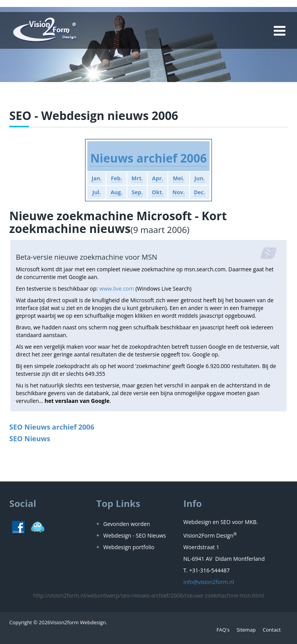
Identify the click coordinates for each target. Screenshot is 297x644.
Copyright (21, 622)
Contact (272, 630)
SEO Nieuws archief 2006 (52, 427)
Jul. (97, 192)
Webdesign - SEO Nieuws (135, 535)
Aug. (117, 192)
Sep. (137, 192)
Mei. (179, 178)
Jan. (97, 178)
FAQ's (223, 630)
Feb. (117, 178)
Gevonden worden (127, 524)
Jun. (200, 178)
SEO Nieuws (30, 438)
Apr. (158, 178)
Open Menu (279, 31)
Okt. (158, 192)
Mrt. (137, 178)
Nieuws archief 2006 (148, 158)
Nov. (179, 192)
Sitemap (246, 630)
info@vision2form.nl (209, 582)
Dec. (200, 192)
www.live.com (117, 289)
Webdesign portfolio (129, 547)
